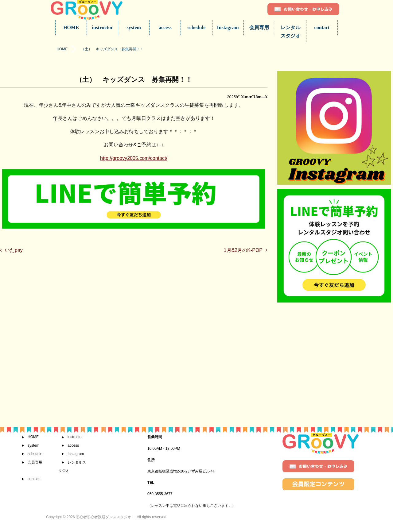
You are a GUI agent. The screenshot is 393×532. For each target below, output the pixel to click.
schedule (197, 27)
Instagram (228, 27)
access (165, 27)
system (134, 27)
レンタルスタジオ (290, 32)
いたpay (14, 250)
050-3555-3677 (160, 494)
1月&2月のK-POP (243, 250)
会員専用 (259, 27)
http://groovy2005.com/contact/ (134, 158)
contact (322, 27)
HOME (71, 27)
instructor (102, 27)
